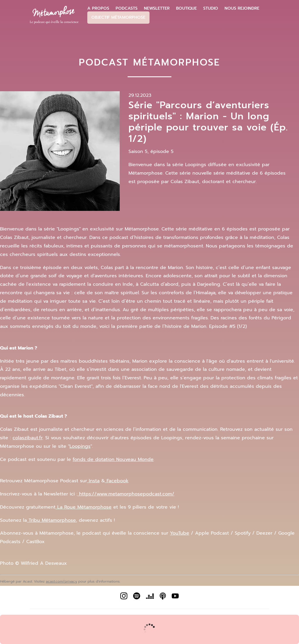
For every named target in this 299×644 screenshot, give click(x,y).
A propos (98, 8)
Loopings (80, 446)
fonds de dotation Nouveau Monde (113, 459)
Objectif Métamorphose (118, 17)
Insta (93, 481)
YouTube (180, 533)
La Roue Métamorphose (84, 507)
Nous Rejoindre (242, 8)
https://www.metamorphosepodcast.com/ (126, 494)
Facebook (117, 481)
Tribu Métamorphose (51, 520)
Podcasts (127, 8)
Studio (211, 8)
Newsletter (157, 8)
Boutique (186, 8)
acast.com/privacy (61, 581)
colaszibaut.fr (28, 438)
